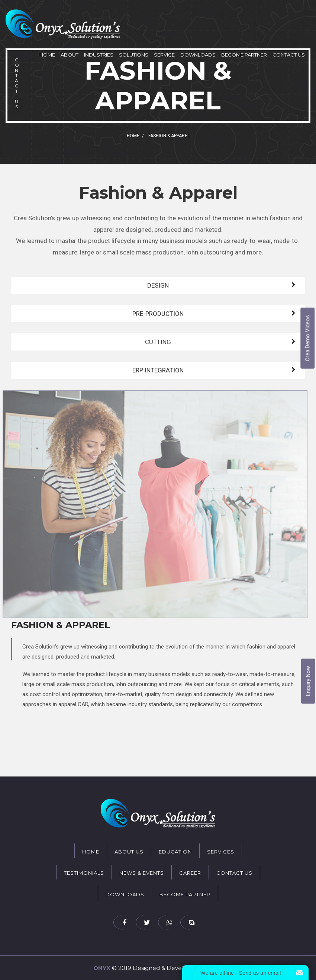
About (70, 55)
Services (221, 852)
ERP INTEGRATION (158, 370)
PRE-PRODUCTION (158, 314)
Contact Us (289, 55)
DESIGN (158, 285)
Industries (99, 55)
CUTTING (158, 342)
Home (47, 55)
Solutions (134, 55)
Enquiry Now (308, 681)
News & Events (142, 873)
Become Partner (244, 55)
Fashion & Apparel (61, 625)
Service (164, 55)
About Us (129, 852)
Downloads (198, 55)
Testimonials (84, 873)
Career (190, 873)
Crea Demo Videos (307, 338)
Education (175, 852)
